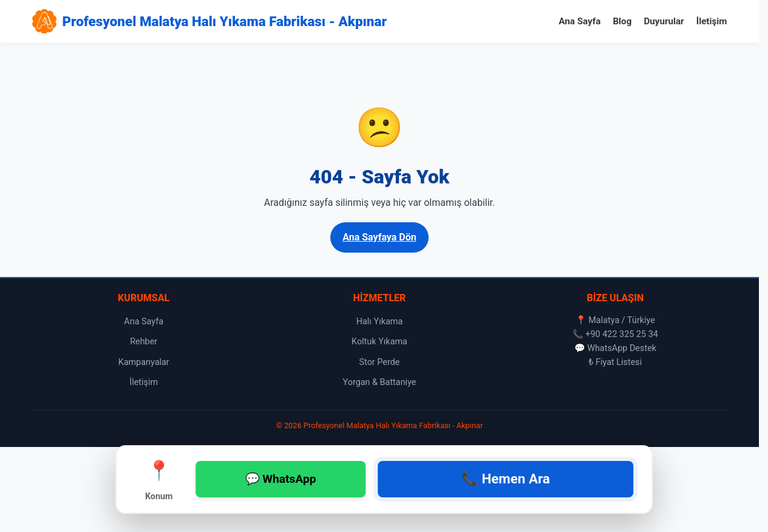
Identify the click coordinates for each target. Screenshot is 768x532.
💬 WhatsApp (281, 479)
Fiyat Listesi (619, 362)
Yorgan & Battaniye (380, 382)
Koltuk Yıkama (379, 342)
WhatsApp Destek (622, 348)
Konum (159, 479)
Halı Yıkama (380, 322)
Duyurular (664, 21)
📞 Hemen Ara (506, 479)
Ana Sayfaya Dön (379, 237)
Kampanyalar (144, 362)
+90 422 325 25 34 (622, 334)
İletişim (712, 21)
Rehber (144, 342)
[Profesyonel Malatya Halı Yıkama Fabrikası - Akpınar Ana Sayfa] (209, 21)
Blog (622, 21)
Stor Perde (380, 362)
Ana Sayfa (579, 21)
